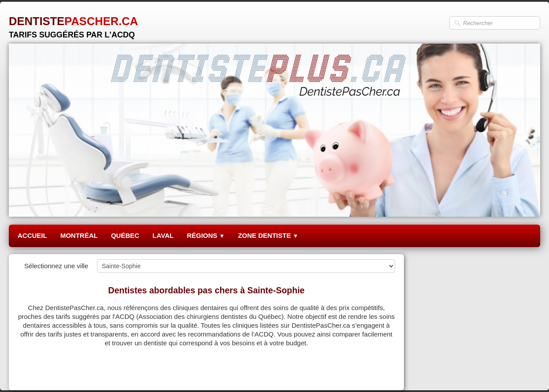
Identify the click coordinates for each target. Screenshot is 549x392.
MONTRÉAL (79, 235)
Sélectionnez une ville (56, 266)
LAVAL (163, 235)
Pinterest (382, 373)
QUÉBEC (125, 235)
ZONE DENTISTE (268, 235)
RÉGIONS (206, 235)
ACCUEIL (32, 235)
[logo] (73, 24)
